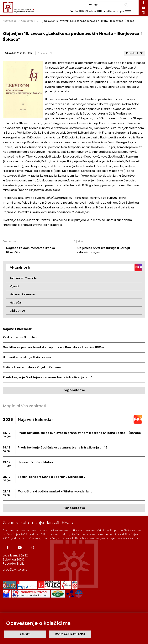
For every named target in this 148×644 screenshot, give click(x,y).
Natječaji (16, 302)
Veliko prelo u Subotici (20, 337)
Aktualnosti (28, 21)
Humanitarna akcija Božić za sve (27, 357)
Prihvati (25, 634)
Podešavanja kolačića (70, 634)
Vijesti (14, 286)
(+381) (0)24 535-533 (81, 11)
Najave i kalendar (22, 294)
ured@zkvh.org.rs (15, 570)
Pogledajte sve (74, 390)
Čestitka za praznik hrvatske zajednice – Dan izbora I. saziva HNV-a (53, 347)
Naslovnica (10, 21)
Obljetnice (17, 311)
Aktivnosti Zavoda (23, 278)
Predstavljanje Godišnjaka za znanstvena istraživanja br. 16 (48, 378)
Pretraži (125, 5)
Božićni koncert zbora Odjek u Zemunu (32, 368)
